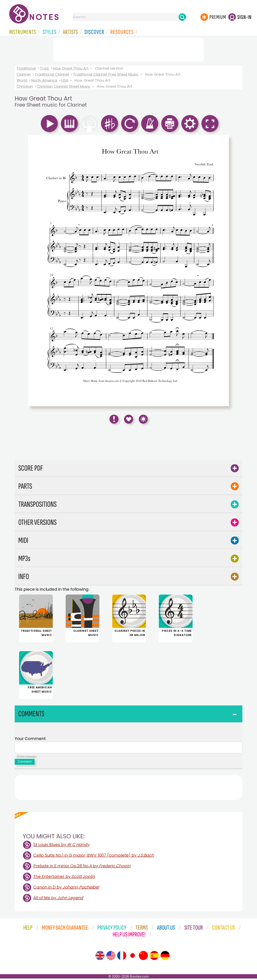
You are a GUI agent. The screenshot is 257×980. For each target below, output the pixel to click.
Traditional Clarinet (52, 74)
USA (65, 80)
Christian (25, 86)
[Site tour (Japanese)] (133, 957)
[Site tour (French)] (122, 957)
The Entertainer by (64, 878)
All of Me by (58, 899)
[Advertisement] (128, 49)
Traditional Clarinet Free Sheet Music (106, 74)
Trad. (44, 68)
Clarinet (24, 74)
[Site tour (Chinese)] (143, 957)
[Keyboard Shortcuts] (143, 419)
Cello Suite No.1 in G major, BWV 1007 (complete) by (94, 857)
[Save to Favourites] (129, 419)
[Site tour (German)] (165, 957)
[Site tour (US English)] (111, 957)
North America (44, 80)
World (22, 80)
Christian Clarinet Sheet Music (64, 86)
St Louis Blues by (61, 846)
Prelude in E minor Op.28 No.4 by (82, 867)
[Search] (182, 17)
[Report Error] (114, 419)
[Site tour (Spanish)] (154, 957)
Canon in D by (66, 889)
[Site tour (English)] (100, 957)
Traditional (26, 68)
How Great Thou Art (71, 68)
